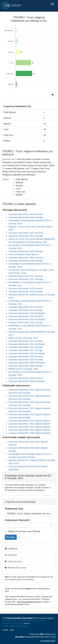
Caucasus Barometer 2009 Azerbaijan (27, 363)
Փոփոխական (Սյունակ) (16, 520)
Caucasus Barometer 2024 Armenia (26, 214)
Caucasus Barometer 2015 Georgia (26, 292)
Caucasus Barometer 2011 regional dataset (29, 427)
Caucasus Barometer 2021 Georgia (26, 236)
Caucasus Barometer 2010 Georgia (26, 350)
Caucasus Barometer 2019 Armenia (26, 258)
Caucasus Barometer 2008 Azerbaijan (27, 381)
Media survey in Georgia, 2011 (23, 338)
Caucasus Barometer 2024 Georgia (26, 217)
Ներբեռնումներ (13, 561)
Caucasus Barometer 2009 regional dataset (29, 433)
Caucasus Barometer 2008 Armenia (26, 378)
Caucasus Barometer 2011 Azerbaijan (27, 344)
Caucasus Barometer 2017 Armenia (26, 276)
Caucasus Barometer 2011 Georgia (26, 347)
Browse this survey (15, 568)
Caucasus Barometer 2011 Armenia (26, 341)
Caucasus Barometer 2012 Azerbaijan (27, 319)
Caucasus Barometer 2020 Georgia (26, 251)
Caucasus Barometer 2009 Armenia (26, 360)
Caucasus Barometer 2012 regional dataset (29, 424)
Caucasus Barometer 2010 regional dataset (29, 430)
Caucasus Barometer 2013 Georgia (26, 310)
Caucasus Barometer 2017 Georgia (26, 279)
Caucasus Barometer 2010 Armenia (26, 356)
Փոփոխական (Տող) (14, 509)
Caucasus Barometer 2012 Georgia (26, 322)
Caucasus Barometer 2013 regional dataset (29, 421)
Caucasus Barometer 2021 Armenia (26, 233)
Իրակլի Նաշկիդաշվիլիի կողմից (15, 626)
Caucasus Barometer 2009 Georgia (26, 366)
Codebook (11, 549)
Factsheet (11, 555)
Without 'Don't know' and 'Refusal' (23, 531)
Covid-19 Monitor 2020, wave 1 (24, 254)
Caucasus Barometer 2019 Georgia (26, 261)
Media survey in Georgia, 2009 (23, 369)
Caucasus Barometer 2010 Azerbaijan (27, 353)
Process (11, 537)
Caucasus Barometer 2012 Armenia (26, 316)
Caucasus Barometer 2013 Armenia (26, 307)
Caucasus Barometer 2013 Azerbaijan (27, 313)
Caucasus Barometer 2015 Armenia (26, 288)
